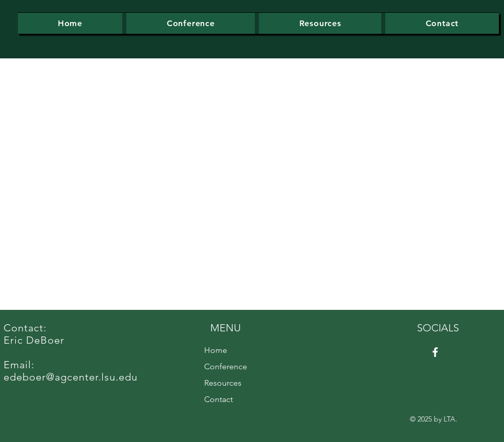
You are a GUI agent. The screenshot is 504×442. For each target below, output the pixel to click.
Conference (226, 366)
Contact (218, 399)
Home (216, 350)
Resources (223, 383)
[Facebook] (435, 352)
